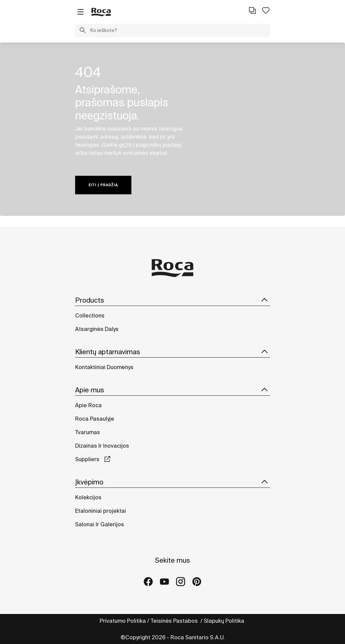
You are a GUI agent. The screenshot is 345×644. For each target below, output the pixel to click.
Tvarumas (88, 432)
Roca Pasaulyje (95, 419)
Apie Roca (88, 405)
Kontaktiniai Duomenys (104, 367)
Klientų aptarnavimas (172, 352)
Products (172, 300)
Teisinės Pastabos (175, 621)
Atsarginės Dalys (97, 329)
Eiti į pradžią (103, 185)
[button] (83, 31)
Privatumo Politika (123, 621)
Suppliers (88, 459)
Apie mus (172, 390)
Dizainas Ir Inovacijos (102, 446)
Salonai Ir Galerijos (100, 524)
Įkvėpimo (172, 482)
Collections (90, 315)
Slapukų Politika (225, 621)
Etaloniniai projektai (101, 511)
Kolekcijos (88, 497)
